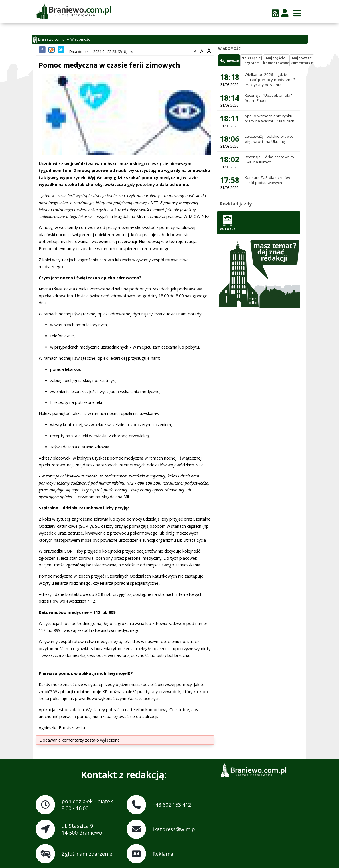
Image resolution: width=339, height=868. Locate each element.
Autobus (228, 223)
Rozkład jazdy (236, 204)
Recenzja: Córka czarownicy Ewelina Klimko (269, 159)
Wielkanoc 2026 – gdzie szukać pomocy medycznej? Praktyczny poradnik (270, 80)
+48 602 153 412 (172, 805)
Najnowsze (229, 61)
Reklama (163, 854)
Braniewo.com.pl (49, 40)
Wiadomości (81, 39)
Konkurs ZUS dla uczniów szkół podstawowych (267, 180)
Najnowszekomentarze (302, 60)
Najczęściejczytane (252, 60)
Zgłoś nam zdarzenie (87, 854)
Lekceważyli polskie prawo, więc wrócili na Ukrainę (269, 139)
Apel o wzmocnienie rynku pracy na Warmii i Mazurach (269, 118)
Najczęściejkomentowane (276, 60)
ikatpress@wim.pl (174, 829)
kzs (130, 52)
